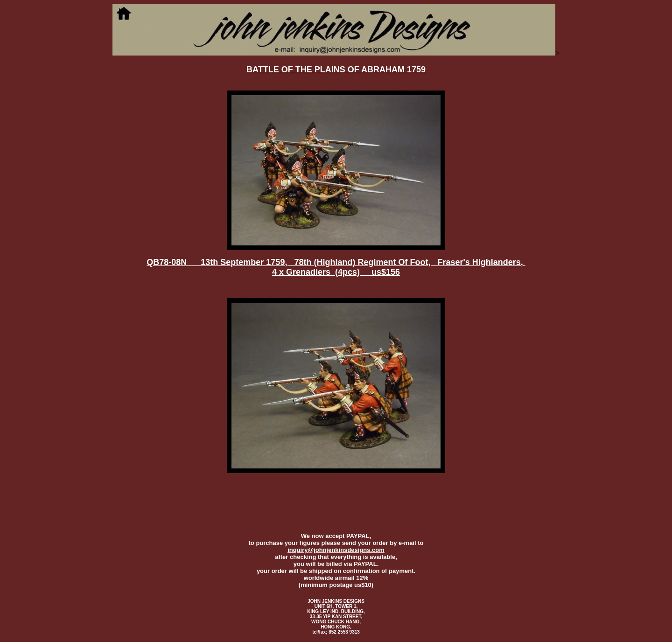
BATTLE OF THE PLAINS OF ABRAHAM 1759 (336, 70)
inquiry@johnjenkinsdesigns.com (336, 550)
